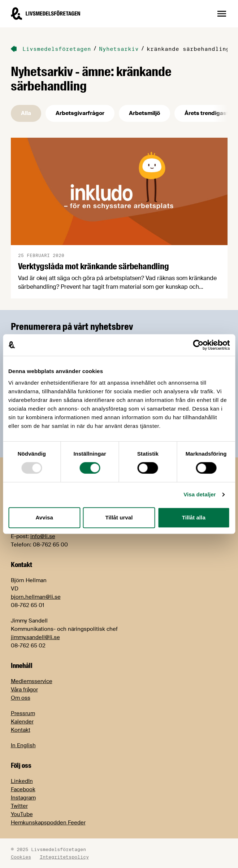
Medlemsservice (32, 681)
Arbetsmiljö (144, 113)
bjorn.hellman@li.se (36, 597)
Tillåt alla (194, 517)
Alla (26, 113)
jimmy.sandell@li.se (35, 637)
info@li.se (43, 536)
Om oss (21, 698)
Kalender (22, 722)
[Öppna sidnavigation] (222, 14)
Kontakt (21, 730)
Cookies (21, 857)
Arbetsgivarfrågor (80, 113)
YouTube (22, 814)
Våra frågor (24, 690)
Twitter (19, 806)
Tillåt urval (119, 517)
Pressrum (23, 713)
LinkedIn (22, 781)
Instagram (23, 798)
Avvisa (44, 517)
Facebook (23, 789)
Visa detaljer (200, 494)
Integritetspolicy (64, 857)
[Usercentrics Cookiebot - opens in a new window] (198, 345)
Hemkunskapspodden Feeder (48, 823)
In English (23, 745)
